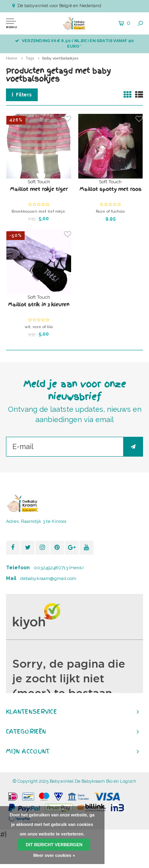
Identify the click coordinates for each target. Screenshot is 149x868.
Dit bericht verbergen (54, 845)
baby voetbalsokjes (60, 58)
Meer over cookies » (54, 855)
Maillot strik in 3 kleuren (39, 305)
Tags (30, 58)
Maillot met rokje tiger (39, 189)
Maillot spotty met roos (110, 189)
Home (12, 58)
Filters (22, 95)
